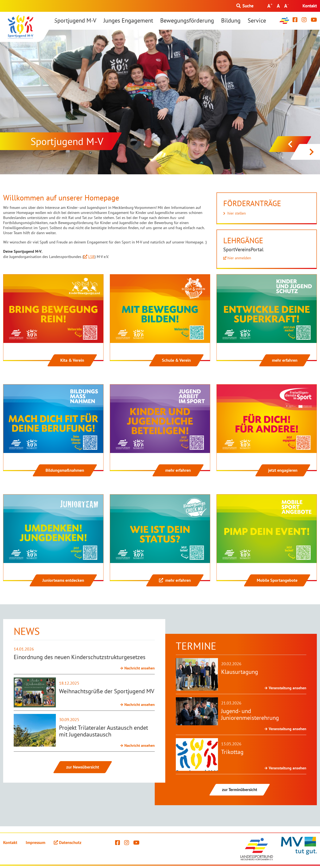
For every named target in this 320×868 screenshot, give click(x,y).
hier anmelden (239, 258)
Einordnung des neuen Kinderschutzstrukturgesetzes (80, 657)
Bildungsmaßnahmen (65, 470)
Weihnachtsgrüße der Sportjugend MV (107, 691)
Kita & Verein (72, 360)
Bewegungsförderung (187, 20)
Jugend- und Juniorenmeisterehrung (250, 714)
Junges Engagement (128, 20)
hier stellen (237, 213)
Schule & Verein (176, 360)
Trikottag (232, 752)
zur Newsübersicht (83, 767)
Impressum (36, 842)
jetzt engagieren (283, 470)
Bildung (231, 20)
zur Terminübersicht (240, 790)
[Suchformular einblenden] (245, 6)
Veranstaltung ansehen (288, 688)
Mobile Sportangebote (277, 580)
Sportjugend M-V (75, 20)
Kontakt (310, 6)
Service (257, 20)
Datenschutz (70, 842)
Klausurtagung (240, 672)
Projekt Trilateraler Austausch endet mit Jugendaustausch (104, 731)
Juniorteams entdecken (63, 580)
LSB (91, 257)
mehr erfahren (285, 360)
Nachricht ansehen (140, 668)
